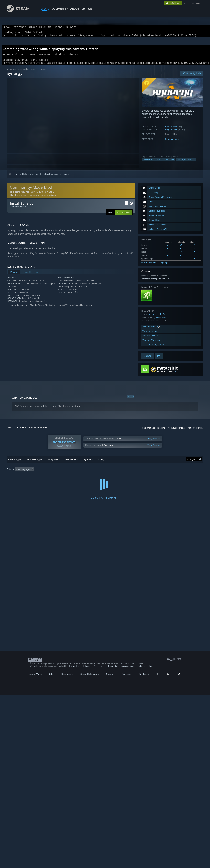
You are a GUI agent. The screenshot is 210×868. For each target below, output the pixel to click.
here (17, 199)
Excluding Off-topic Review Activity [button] (56, 473)
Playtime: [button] (82, 473)
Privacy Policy (75, 839)
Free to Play (148, 164)
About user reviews (177, 432)
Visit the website (151, 331)
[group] (105, 474)
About (75, 9)
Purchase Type (34, 463)
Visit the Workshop (151, 344)
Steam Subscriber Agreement (121, 839)
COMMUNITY (60, 9)
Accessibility (99, 839)
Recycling (126, 847)
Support (110, 847)
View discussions (150, 340)
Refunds (142, 839)
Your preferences (196, 432)
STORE (45, 9)
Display (101, 463)
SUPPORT (88, 9)
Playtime (87, 463)
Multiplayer (181, 164)
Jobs (51, 847)
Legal (88, 839)
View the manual (152, 335)
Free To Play (161, 318)
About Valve (35, 847)
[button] (18, 473)
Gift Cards (144, 847)
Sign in (12, 178)
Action (158, 164)
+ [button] (195, 164)
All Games (11, 73)
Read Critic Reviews (166, 375)
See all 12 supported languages (155, 266)
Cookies (152, 839)
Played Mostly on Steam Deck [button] (105, 473)
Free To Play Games (27, 73)
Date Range (70, 463)
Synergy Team (172, 143)
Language (53, 463)
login (186, 3)
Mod (172, 164)
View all (131, 401)
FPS (190, 164)
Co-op (166, 164)
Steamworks (67, 847)
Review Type (14, 463)
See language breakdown (154, 432)
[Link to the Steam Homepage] (21, 11)
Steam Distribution (90, 847)
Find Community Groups (154, 348)
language (196, 3)
